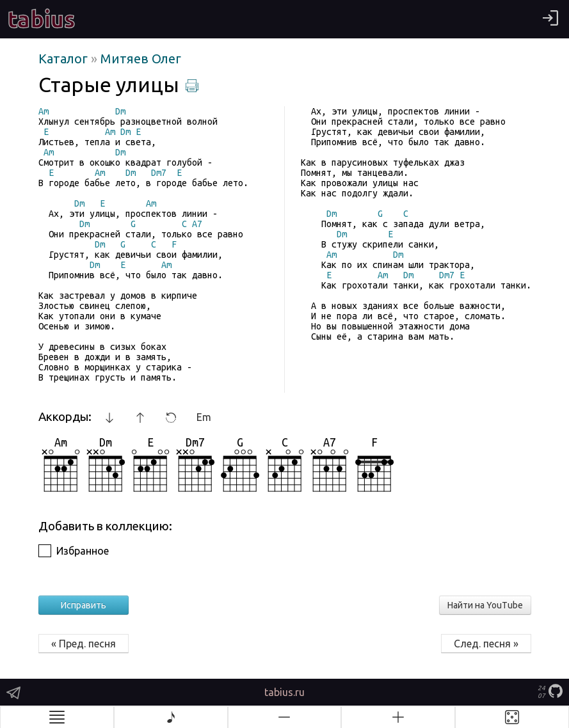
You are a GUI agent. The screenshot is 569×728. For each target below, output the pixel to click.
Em (204, 417)
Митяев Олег (141, 59)
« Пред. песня (84, 644)
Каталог (65, 59)
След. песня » (486, 644)
